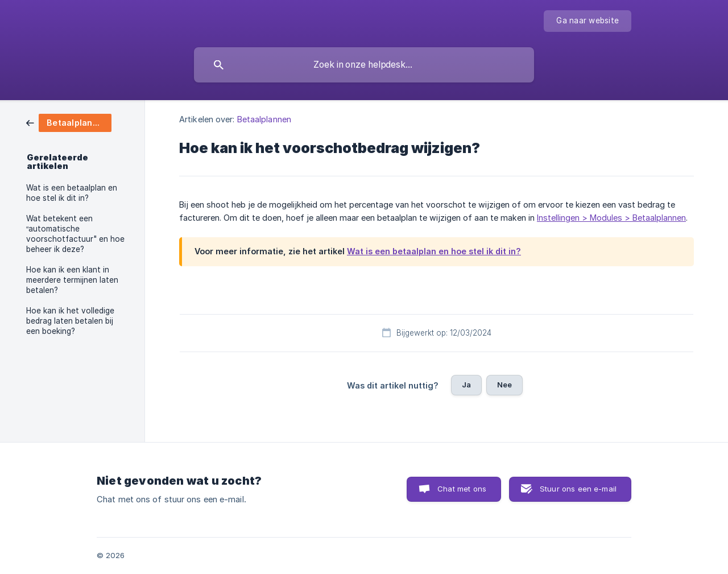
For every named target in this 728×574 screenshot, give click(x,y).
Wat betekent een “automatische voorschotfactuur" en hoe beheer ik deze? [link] (75, 234)
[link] (69, 122)
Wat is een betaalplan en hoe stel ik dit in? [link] (72, 193)
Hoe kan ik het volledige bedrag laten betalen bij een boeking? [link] (70, 321)
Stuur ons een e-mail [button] (578, 489)
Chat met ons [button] (462, 489)
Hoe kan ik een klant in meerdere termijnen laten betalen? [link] (72, 280)
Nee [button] (504, 385)
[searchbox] (364, 65)
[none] (588, 21)
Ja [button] (466, 385)
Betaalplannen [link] (264, 119)
